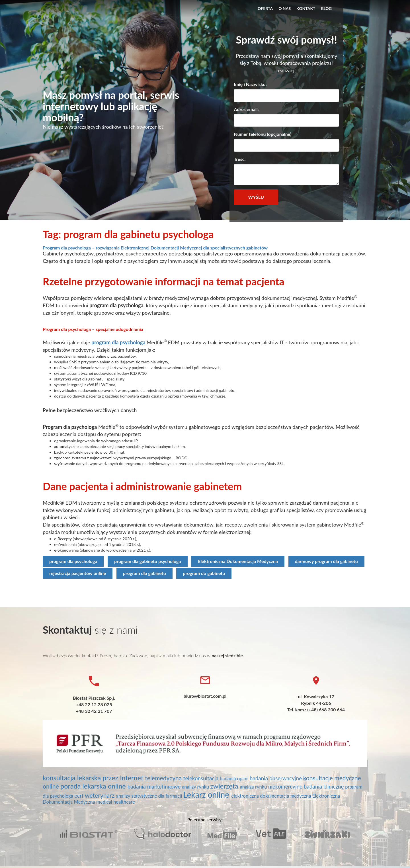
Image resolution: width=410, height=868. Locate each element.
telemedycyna (164, 778)
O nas (285, 8)
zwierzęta (225, 786)
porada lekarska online (94, 786)
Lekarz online (207, 795)
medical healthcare (116, 802)
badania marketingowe (155, 786)
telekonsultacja (202, 778)
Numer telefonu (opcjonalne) (263, 134)
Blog (326, 8)
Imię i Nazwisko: (250, 84)
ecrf (80, 796)
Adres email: (246, 109)
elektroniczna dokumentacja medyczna (272, 796)
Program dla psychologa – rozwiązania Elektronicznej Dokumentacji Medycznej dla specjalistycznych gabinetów (155, 248)
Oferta (265, 8)
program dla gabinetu (144, 573)
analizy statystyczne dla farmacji (150, 796)
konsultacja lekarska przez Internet (94, 778)
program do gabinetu (204, 573)
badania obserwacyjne (276, 778)
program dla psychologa (118, 342)
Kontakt (306, 8)
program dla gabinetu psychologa (148, 561)
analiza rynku (254, 787)
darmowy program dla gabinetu (326, 561)
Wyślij (256, 197)
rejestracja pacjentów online (78, 573)
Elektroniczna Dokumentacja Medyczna (238, 561)
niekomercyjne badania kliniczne (307, 786)
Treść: (240, 159)
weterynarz (101, 795)
